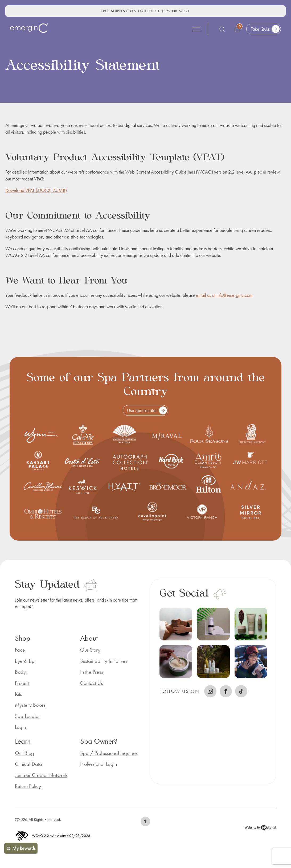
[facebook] (226, 691)
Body (20, 672)
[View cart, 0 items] (238, 29)
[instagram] (210, 691)
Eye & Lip (25, 661)
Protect (22, 683)
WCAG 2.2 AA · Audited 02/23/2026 (53, 836)
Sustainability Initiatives (104, 661)
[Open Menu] (196, 29)
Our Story (90, 650)
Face (20, 650)
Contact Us (91, 683)
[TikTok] (241, 691)
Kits (18, 694)
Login (20, 727)
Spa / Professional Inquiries (109, 753)
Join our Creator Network (41, 775)
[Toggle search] (222, 29)
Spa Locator (27, 716)
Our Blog (24, 753)
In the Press (92, 672)
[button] (145, 821)
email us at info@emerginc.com (224, 295)
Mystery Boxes (30, 705)
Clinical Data (28, 764)
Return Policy (28, 786)
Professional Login (99, 764)
